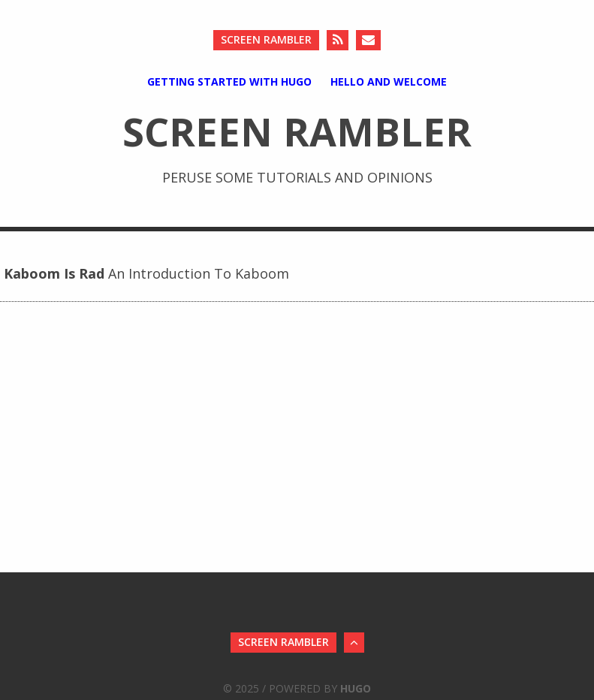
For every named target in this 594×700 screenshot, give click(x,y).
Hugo (356, 688)
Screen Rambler (266, 39)
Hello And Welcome (389, 81)
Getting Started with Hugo (229, 81)
